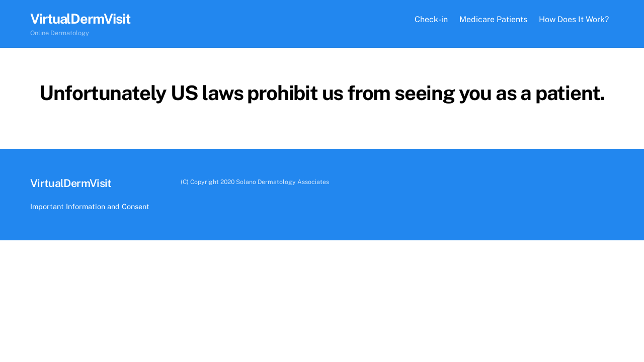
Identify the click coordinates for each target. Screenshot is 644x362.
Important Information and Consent (90, 206)
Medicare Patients (493, 19)
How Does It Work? (574, 19)
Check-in (431, 19)
